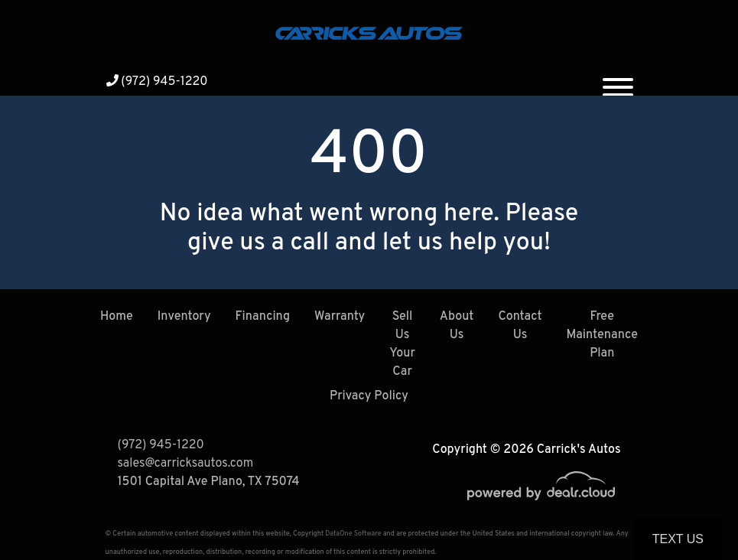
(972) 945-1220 (157, 82)
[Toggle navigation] (618, 81)
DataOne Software (353, 534)
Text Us (678, 539)
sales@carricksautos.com (186, 464)
